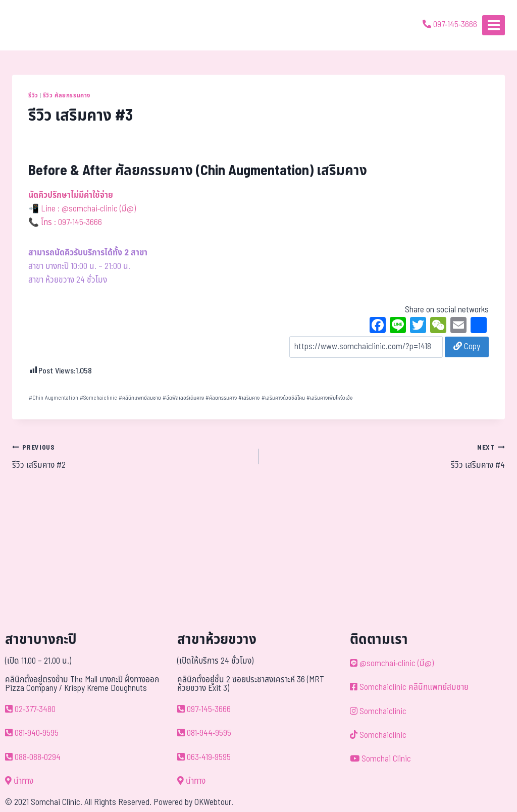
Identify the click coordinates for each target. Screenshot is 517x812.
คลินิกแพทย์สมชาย (140, 398)
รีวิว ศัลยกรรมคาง (67, 95)
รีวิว (33, 95)
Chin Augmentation (54, 398)
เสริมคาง (249, 398)
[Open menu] (494, 25)
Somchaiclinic (98, 398)
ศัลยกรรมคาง (221, 398)
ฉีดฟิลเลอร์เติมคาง (183, 398)
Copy (467, 347)
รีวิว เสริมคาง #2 (131, 456)
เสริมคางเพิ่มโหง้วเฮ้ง (329, 398)
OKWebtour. (214, 802)
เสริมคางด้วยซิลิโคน (283, 398)
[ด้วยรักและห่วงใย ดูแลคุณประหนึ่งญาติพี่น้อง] (37, 25)
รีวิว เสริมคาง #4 (386, 456)
